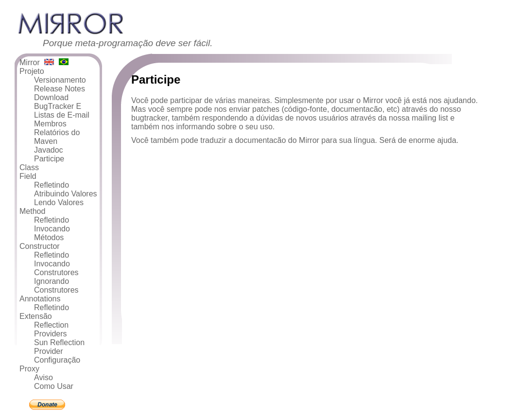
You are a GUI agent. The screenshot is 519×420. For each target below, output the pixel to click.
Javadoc (49, 150)
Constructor (40, 246)
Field (28, 176)
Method (32, 211)
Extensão (36, 316)
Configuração (57, 360)
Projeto (32, 71)
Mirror (30, 62)
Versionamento (60, 80)
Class (29, 167)
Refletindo (52, 185)
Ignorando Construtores (56, 286)
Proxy (29, 369)
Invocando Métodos (52, 233)
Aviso (43, 377)
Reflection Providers (51, 329)
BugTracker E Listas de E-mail (62, 111)
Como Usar (54, 386)
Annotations (40, 299)
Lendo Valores (59, 202)
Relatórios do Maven (57, 137)
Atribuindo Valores (66, 194)
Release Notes (60, 89)
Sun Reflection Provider (59, 347)
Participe (49, 159)
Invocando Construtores (56, 268)
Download (51, 97)
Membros (50, 124)
